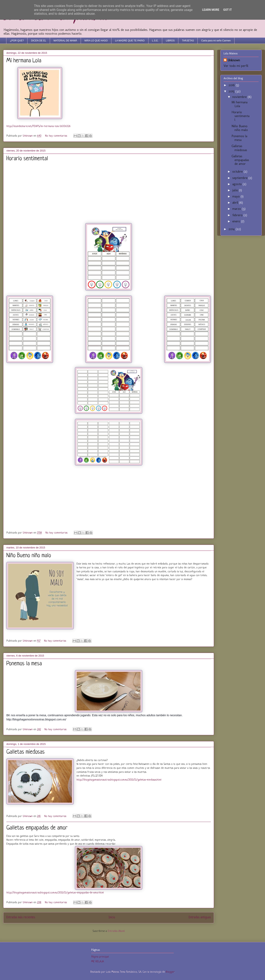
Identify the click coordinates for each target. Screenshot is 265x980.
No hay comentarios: (56, 136)
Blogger (170, 972)
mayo (237, 196)
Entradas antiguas (200, 917)
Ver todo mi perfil (236, 66)
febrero (238, 215)
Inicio (112, 917)
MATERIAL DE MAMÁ (65, 41)
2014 (232, 229)
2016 (232, 85)
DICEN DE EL (39, 41)
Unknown (234, 60)
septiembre (240, 178)
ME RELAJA (98, 962)
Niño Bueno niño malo (29, 556)
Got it (227, 10)
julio (236, 190)
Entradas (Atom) (116, 931)
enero (237, 221)
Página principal (100, 957)
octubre (238, 171)
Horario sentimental (27, 159)
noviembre (240, 97)
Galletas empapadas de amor (37, 828)
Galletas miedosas (26, 752)
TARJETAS (188, 41)
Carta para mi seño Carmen (216, 41)
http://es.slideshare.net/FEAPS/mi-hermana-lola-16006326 (38, 126)
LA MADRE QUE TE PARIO (130, 41)
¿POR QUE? (17, 41)
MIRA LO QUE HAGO (96, 41)
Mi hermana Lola (24, 61)
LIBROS (170, 41)
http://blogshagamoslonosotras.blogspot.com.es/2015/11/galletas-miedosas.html (119, 780)
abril (236, 203)
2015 (232, 91)
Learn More (211, 10)
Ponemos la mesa (24, 664)
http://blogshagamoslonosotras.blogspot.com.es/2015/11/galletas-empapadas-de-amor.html (55, 893)
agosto (238, 184)
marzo (237, 209)
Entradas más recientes (21, 917)
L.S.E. (155, 41)
